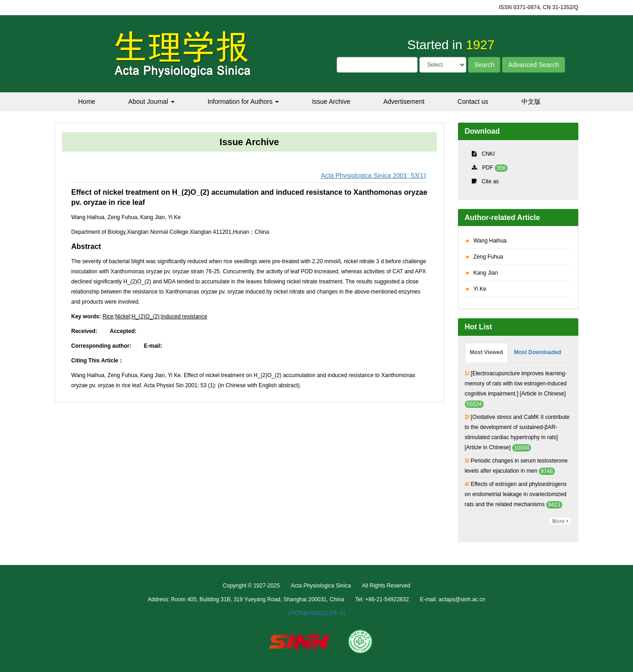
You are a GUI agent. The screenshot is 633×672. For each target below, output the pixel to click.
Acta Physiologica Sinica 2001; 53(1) (373, 175)
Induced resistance (184, 316)
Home (87, 102)
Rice (108, 316)
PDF (488, 168)
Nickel (122, 316)
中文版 (531, 102)
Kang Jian (486, 273)
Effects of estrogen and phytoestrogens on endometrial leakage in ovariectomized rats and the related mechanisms (516, 494)
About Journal (151, 102)
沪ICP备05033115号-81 (317, 613)
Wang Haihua (490, 241)
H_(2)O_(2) (145, 316)
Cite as (490, 181)
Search (484, 65)
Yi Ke (480, 289)
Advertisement (404, 102)
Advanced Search (534, 65)
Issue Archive (331, 102)
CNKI (489, 154)
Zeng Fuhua (489, 257)
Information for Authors (243, 102)
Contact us (473, 102)
